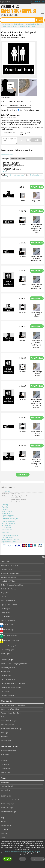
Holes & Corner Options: (9, 110)
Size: (3, 101)
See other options (7, 155)
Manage (22, 859)
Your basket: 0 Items (37, 1)
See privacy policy (38, 859)
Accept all (7, 859)
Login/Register (5, 2)
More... (5, 171)
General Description (18, 159)
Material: (4, 106)
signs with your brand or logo (14, 175)
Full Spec (6, 159)
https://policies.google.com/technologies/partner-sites (23, 851)
